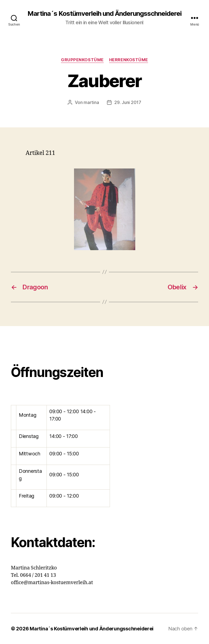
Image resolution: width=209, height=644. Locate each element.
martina (91, 102)
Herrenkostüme (129, 60)
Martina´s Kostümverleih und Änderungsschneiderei (104, 14)
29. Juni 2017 (128, 102)
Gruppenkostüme (82, 60)
